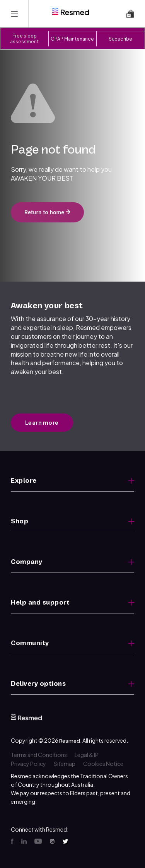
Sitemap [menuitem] (65, 764)
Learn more (42, 422)
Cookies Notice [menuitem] (103, 764)
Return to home (47, 212)
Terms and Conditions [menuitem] (39, 755)
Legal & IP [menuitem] (87, 755)
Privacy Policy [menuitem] (28, 764)
